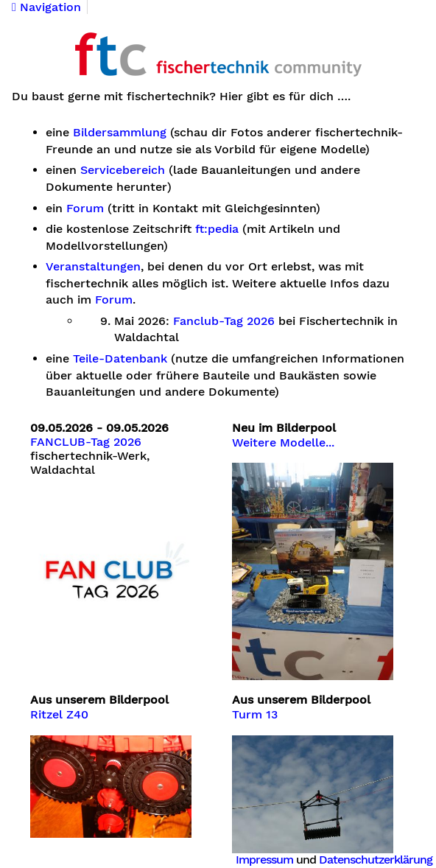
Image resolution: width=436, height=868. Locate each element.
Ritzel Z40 (59, 715)
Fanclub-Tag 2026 (224, 321)
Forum (85, 209)
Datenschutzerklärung (376, 860)
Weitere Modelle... (283, 443)
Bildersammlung (120, 133)
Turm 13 (255, 715)
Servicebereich (123, 170)
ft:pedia (217, 229)
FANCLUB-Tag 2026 (86, 442)
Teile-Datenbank (120, 359)
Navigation (46, 7)
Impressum (264, 860)
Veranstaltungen (93, 267)
